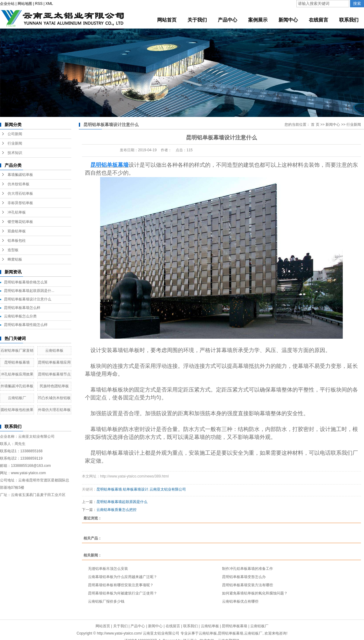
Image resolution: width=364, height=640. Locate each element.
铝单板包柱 (17, 241)
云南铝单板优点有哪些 (240, 601)
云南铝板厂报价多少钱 (106, 601)
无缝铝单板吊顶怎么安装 (108, 569)
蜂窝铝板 (15, 259)
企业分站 (7, 4)
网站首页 (103, 626)
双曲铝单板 (17, 231)
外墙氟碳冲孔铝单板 (17, 386)
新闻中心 (333, 125)
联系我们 (190, 626)
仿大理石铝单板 (20, 193)
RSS (39, 4)
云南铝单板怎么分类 (20, 316)
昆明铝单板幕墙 (17, 362)
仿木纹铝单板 (19, 184)
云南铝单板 (54, 351)
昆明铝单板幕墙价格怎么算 (26, 282)
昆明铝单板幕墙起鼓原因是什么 (122, 502)
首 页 (315, 125)
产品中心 (138, 626)
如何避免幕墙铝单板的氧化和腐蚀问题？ (255, 593)
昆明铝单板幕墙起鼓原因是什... (29, 291)
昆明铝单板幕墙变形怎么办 (244, 577)
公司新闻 (15, 134)
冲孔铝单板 (17, 212)
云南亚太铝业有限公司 (168, 489)
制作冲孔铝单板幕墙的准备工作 (248, 569)
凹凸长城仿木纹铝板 (54, 398)
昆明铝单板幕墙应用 (54, 362)
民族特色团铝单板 (54, 386)
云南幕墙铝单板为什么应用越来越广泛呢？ (123, 577)
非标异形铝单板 (20, 203)
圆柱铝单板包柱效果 (17, 410)
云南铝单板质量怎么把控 (116, 510)
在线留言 (173, 626)
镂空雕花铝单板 (20, 222)
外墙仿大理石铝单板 (54, 410)
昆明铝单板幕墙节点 (54, 374)
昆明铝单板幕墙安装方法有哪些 (248, 585)
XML (49, 4)
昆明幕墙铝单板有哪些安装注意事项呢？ (121, 585)
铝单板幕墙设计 (136, 489)
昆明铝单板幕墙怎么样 (22, 308)
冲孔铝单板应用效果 (17, 374)
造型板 (13, 250)
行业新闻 (15, 143)
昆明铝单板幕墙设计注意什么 (28, 299)
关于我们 (120, 626)
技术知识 (15, 153)
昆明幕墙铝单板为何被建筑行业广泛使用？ (123, 593)
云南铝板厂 (17, 398)
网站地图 (25, 4)
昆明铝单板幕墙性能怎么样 (26, 325)
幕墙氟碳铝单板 (20, 175)
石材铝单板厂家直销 (17, 351)
